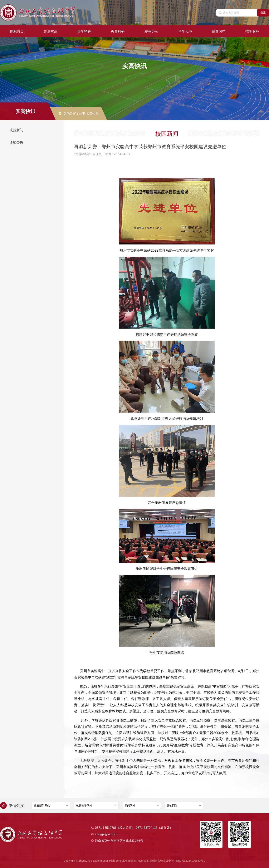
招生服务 (252, 30)
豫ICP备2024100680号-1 (191, 861)
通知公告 (16, 143)
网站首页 (17, 30)
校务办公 (151, 30)
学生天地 (185, 30)
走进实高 (51, 30)
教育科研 (118, 30)
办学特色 (84, 30)
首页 (82, 114)
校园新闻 (16, 130)
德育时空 (219, 30)
